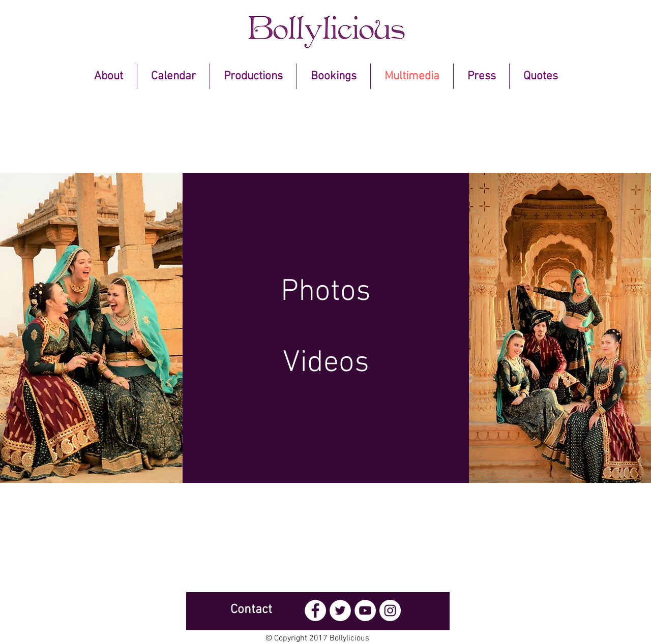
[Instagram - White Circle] (390, 610)
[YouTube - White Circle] (365, 610)
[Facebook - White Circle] (315, 610)
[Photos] (326, 292)
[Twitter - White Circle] (340, 610)
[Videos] (326, 363)
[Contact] (251, 610)
